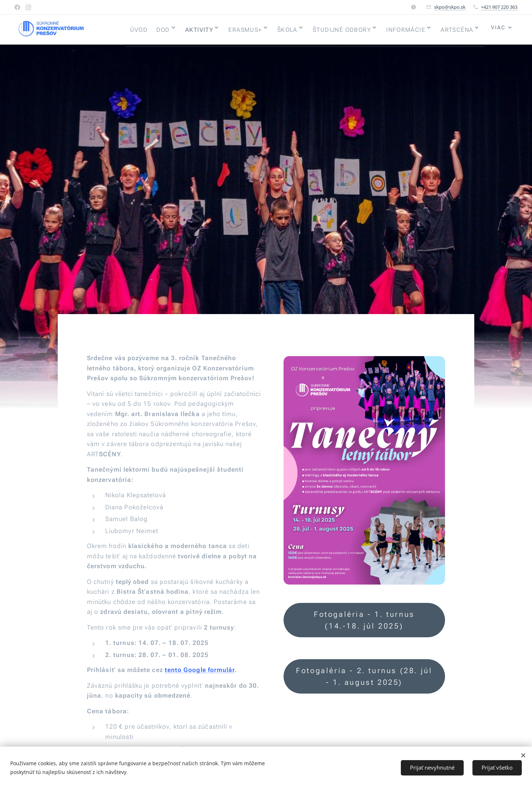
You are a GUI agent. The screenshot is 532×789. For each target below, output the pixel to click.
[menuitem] (170, 30)
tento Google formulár (200, 670)
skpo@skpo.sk (450, 7)
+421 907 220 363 (499, 7)
